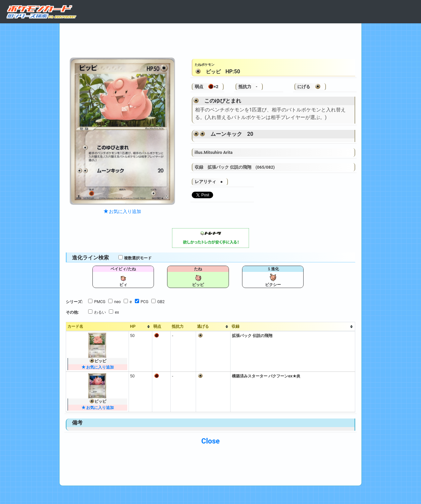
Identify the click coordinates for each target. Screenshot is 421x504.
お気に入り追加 (122, 211)
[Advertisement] (210, 39)
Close (210, 441)
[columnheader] (140, 327)
